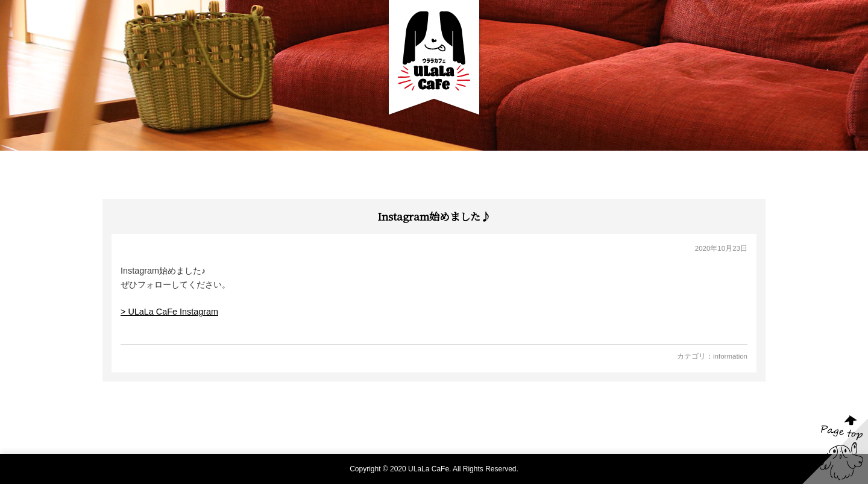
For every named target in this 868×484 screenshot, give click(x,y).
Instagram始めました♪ (434, 216)
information (730, 356)
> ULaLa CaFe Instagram (169, 312)
